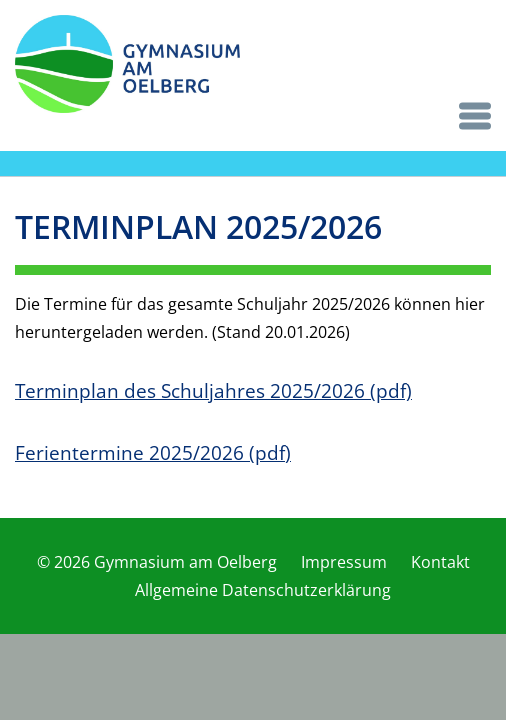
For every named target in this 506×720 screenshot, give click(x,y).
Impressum (344, 562)
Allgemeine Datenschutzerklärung (263, 590)
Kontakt (440, 562)
